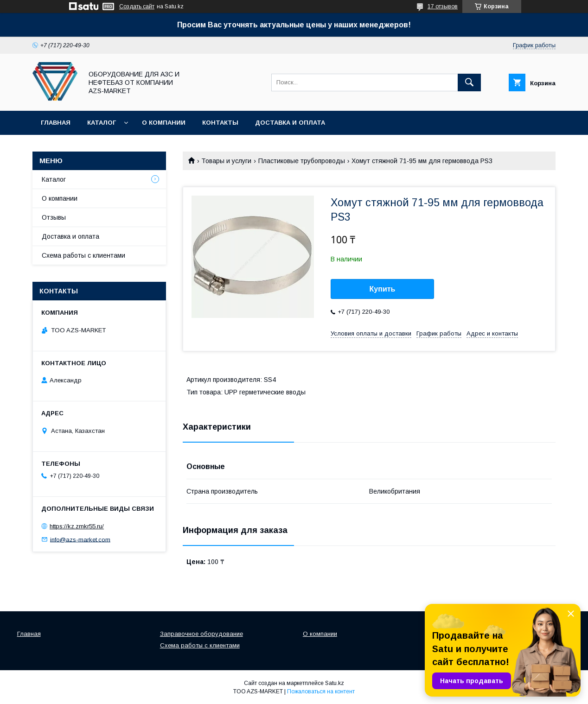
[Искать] (469, 82)
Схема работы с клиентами (83, 255)
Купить (383, 289)
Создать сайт (137, 6)
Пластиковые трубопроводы (302, 161)
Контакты (220, 123)
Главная (56, 123)
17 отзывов (443, 6)
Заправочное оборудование (201, 634)
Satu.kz (335, 683)
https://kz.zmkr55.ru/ (77, 526)
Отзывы (54, 217)
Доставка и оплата (290, 123)
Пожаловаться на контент (321, 691)
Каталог (102, 123)
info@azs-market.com (80, 539)
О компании (164, 123)
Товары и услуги (226, 161)
